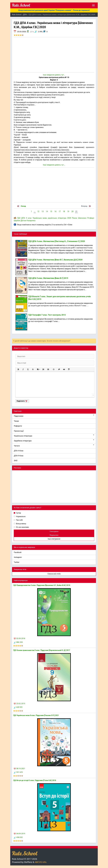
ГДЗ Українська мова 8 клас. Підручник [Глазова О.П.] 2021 (36, 715)
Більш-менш (21, 524)
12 (38, 211)
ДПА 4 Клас (19, 451)
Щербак (17, 221)
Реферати (18, 426)
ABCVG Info (41, 862)
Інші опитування (54, 539)
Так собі (19, 520)
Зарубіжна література (54, 441)
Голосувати (54, 531)
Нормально (21, 517)
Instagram (18, 557)
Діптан (23, 221)
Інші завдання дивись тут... (54, 75)
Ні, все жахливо (22, 527)
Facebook (18, 552)
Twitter (17, 562)
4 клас (29, 218)
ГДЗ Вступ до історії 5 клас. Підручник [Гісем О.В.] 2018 (35, 780)
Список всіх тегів (54, 574)
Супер (18, 513)
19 (68, 211)
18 (64, 211)
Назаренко (31, 221)
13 (43, 211)
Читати (54, 446)
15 (51, 211)
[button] (18, 369)
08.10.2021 (19, 769)
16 (55, 211)
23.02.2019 (19, 704)
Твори (16, 421)
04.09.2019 (19, 834)
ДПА (32, 32)
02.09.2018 (19, 638)
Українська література (54, 436)
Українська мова (40, 218)
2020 (69, 218)
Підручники (54, 416)
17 (60, 211)
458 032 (18, 837)
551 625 (18, 772)
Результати (54, 535)
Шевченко (82, 218)
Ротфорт (91, 218)
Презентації (19, 431)
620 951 (18, 707)
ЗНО (16, 461)
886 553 (18, 642)
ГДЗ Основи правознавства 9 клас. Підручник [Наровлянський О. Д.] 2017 (42, 650)
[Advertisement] (54, 55)
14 (47, 211)
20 (72, 211)
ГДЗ (19, 218)
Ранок (75, 218)
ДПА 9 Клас (19, 456)
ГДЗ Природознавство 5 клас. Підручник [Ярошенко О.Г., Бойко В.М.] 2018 (42, 585)
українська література (57, 218)
